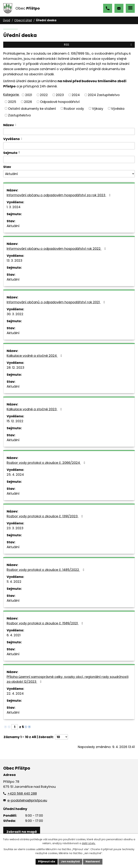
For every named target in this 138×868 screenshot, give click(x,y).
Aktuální (13, 226)
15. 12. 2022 (15, 421)
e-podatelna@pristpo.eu (119, 8)
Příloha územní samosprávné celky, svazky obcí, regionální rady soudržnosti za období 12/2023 (68, 679)
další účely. (89, 843)
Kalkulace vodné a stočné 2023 (35, 409)
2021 (29, 95)
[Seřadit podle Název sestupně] (16, 126)
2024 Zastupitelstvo (104, 95)
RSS (98, 45)
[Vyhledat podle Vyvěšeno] (69, 146)
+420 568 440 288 (108, 8)
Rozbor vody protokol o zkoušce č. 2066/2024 (47, 463)
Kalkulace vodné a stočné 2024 (35, 356)
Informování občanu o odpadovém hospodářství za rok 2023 (59, 195)
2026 (28, 102)
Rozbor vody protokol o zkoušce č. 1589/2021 (46, 623)
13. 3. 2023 (14, 260)
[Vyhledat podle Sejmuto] (69, 159)
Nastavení (93, 862)
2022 (44, 95)
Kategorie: (11, 95)
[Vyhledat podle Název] (69, 132)
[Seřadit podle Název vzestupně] (16, 124)
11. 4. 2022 (14, 582)
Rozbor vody (74, 108)
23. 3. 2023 (15, 528)
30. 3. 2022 (15, 314)
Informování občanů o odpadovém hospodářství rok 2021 (57, 302)
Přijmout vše (47, 862)
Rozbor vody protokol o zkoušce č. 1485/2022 (46, 570)
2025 (12, 102)
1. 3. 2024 (14, 207)
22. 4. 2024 (15, 693)
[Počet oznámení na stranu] (61, 737)
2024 (76, 95)
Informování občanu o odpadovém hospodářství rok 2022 (57, 249)
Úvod (6, 20)
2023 (60, 95)
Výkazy (98, 108)
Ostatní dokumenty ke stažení (32, 108)
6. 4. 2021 (14, 635)
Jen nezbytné (70, 862)
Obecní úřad (23, 20)
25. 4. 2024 (15, 475)
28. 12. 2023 (15, 368)
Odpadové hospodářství (60, 102)
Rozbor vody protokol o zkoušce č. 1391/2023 (45, 516)
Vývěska (118, 108)
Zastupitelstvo (19, 115)
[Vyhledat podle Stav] (69, 174)
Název (9, 125)
